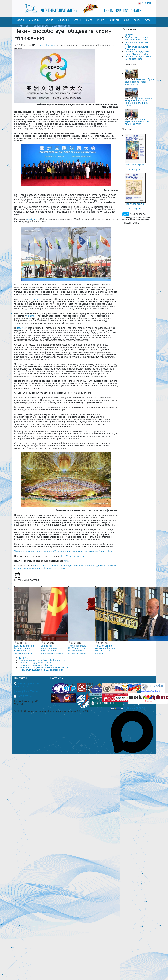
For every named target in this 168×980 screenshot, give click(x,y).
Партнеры (57, 678)
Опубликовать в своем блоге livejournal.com (136, 38)
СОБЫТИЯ (49, 20)
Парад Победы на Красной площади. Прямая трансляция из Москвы (138, 101)
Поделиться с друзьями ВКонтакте (137, 48)
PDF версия (135, 169)
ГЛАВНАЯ (22, 26)
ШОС (42, 566)
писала (37, 299)
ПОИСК (137, 20)
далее (20, 328)
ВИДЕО (89, 20)
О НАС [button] (126, 20)
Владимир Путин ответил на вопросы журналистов (139, 82)
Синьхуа (30, 316)
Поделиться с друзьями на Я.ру (138, 43)
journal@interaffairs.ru (26, 691)
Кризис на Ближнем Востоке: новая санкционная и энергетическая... (25, 649)
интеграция (66, 566)
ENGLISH (145, 3)
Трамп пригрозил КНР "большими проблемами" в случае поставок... (78, 649)
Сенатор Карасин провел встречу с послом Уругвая (138, 121)
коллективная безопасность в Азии (47, 568)
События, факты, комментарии (52, 26)
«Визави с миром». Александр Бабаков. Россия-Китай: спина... (106, 649)
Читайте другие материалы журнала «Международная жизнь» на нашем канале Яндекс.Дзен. (64, 551)
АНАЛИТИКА (34, 20)
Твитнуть (129, 35)
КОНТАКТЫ (114, 20)
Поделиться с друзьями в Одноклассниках (138, 58)
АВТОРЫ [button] (77, 20)
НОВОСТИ (19, 20)
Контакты (20, 678)
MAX (66, 561)
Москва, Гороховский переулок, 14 (27, 685)
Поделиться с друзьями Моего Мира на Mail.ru (137, 53)
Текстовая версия (135, 165)
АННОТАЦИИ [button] (63, 20)
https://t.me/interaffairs (72, 556)
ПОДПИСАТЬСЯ (132, 223)
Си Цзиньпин (52, 566)
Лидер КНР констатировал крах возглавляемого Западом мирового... (52, 649)
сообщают (33, 219)
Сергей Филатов (46, 45)
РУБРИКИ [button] (149, 20)
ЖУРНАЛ (101, 20)
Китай (36, 566)
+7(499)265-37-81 (26, 696)
